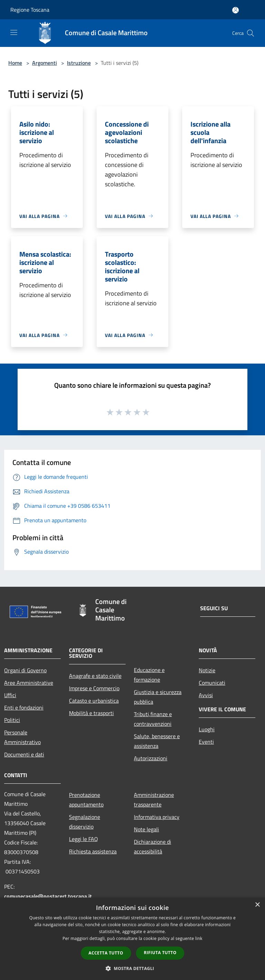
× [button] (257, 905)
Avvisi (206, 695)
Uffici (10, 695)
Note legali (146, 829)
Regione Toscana (30, 10)
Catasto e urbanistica (94, 701)
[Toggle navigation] (14, 32)
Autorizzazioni (151, 758)
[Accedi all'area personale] (235, 10)
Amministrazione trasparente (154, 800)
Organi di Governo (25, 670)
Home (15, 63)
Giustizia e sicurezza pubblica (158, 697)
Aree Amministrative (29, 683)
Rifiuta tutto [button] (160, 953)
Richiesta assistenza (93, 851)
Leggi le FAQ (84, 839)
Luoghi (207, 729)
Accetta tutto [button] (106, 953)
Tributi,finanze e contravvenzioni (153, 719)
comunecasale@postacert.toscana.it (48, 896)
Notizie (207, 670)
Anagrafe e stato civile (95, 676)
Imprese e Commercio (94, 688)
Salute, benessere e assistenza (157, 741)
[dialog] (132, 939)
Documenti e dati (24, 754)
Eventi (206, 742)
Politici (12, 720)
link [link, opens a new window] (199, 938)
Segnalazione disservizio (85, 822)
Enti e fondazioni (24, 707)
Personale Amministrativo (22, 737)
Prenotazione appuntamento (86, 800)
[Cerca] (251, 33)
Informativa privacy (157, 817)
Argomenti (45, 63)
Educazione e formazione (149, 675)
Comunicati (212, 683)
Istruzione (79, 63)
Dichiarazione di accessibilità (153, 847)
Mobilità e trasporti (91, 713)
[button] (132, 968)
